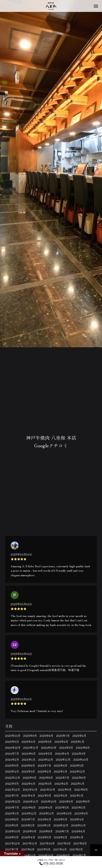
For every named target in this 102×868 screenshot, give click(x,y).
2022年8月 (46, 778)
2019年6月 (44, 819)
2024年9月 (66, 748)
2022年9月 (30, 778)
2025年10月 (13, 736)
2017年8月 (80, 843)
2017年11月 (30, 843)
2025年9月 (30, 736)
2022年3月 (45, 784)
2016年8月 (63, 855)
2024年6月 (29, 754)
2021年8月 (81, 789)
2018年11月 (78, 825)
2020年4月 (45, 807)
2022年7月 (62, 778)
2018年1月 (77, 837)
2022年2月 (61, 784)
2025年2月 (61, 742)
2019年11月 (47, 813)
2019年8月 (12, 819)
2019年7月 (28, 819)
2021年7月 (12, 795)
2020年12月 (13, 801)
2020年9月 (66, 801)
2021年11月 (30, 789)
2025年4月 (29, 742)
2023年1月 (61, 771)
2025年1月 (78, 742)
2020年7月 (12, 807)
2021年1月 (77, 795)
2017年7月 (12, 849)
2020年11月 (31, 801)
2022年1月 (78, 784)
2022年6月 (79, 778)
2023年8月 (28, 765)
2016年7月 (79, 855)
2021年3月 (44, 795)
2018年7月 (62, 831)
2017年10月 (47, 843)
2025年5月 (12, 742)
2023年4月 (12, 771)
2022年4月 (29, 784)
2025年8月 (46, 736)
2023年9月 (12, 765)
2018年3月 (44, 837)
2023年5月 (77, 765)
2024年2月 (12, 759)
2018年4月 (28, 837)
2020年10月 (49, 801)
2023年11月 (63, 759)
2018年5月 (12, 837)
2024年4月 (62, 754)
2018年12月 (61, 825)
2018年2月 (61, 837)
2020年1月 (12, 813)
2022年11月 (13, 778)
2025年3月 (45, 742)
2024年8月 (83, 748)
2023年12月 (46, 759)
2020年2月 (79, 807)
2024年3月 (79, 754)
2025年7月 (63, 736)
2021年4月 (28, 795)
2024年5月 (45, 754)
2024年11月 (31, 748)
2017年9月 (64, 843)
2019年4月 (77, 819)
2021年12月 (13, 789)
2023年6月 (61, 765)
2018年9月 (30, 831)
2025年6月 (79, 736)
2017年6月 (28, 849)
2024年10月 (49, 748)
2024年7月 (12, 754)
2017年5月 (44, 849)
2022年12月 (77, 771)
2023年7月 (44, 765)
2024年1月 (29, 759)
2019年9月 (81, 813)
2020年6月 (29, 807)
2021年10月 (48, 789)
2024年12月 (13, 748)
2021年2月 (61, 795)
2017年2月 (76, 849)
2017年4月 (60, 849)
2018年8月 (46, 831)
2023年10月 (81, 759)
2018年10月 (13, 831)
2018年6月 (78, 831)
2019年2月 (28, 825)
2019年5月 (61, 819)
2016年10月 (46, 855)
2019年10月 (64, 813)
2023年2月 (44, 771)
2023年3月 (28, 771)
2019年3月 (12, 825)
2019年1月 (44, 825)
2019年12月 (29, 813)
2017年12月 (12, 843)
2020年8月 (83, 801)
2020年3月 (62, 807)
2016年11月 (28, 855)
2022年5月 (12, 784)
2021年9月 (65, 789)
